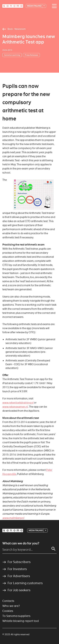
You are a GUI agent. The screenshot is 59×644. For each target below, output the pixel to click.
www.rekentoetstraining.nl (18, 403)
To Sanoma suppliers (16, 616)
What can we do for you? (21, 543)
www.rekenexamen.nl (15, 407)
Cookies (8, 611)
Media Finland (34, 6)
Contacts (8, 601)
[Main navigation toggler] (53, 6)
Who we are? (11, 606)
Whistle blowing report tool (21, 621)
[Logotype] (13, 6)
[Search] (53, 549)
